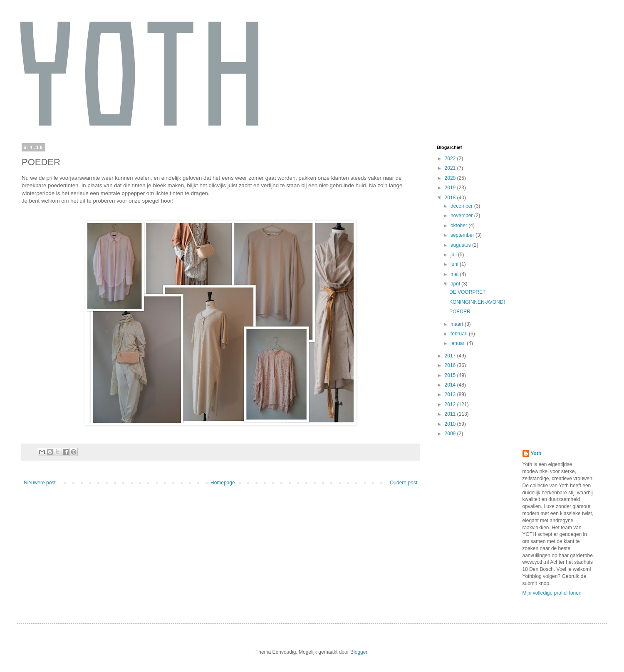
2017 (451, 356)
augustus (461, 245)
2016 (451, 365)
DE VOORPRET (467, 292)
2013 (451, 394)
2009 (451, 434)
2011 (451, 414)
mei (455, 274)
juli (454, 255)
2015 (451, 375)
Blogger (359, 652)
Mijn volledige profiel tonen (552, 593)
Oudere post (404, 483)
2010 (451, 424)
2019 (451, 188)
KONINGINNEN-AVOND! (477, 302)
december (462, 206)
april (456, 284)
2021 (451, 168)
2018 (451, 198)
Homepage (223, 483)
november (462, 216)
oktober (459, 226)
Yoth (536, 454)
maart (458, 324)
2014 (451, 385)
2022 (451, 159)
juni (455, 264)
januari (459, 343)
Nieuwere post (40, 483)
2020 (451, 178)
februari (460, 334)
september (463, 235)
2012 (451, 404)
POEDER (460, 312)
